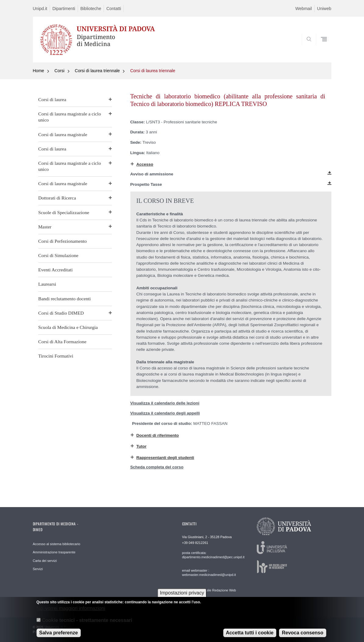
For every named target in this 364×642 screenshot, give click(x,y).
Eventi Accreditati (56, 270)
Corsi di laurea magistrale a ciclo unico (70, 117)
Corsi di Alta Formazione (62, 342)
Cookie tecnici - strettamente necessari (87, 624)
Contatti (114, 9)
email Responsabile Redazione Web (209, 590)
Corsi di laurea (52, 99)
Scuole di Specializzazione (64, 212)
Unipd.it (40, 9)
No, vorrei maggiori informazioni (71, 612)
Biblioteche (91, 9)
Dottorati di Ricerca (57, 198)
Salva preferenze (59, 637)
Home (39, 71)
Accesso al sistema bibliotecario (57, 544)
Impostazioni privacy (182, 597)
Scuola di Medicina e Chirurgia (68, 327)
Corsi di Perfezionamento (63, 241)
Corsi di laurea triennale (97, 71)
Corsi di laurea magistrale (63, 134)
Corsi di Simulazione (58, 255)
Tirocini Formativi (56, 356)
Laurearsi (47, 284)
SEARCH (320, 48)
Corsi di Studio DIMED (61, 313)
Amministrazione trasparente (54, 552)
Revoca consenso (302, 637)
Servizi (38, 569)
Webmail (304, 9)
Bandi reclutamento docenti (65, 299)
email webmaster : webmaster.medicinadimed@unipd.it (209, 573)
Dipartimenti (64, 9)
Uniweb (324, 9)
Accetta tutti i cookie (250, 637)
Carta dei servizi (45, 561)
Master (45, 227)
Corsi (60, 71)
